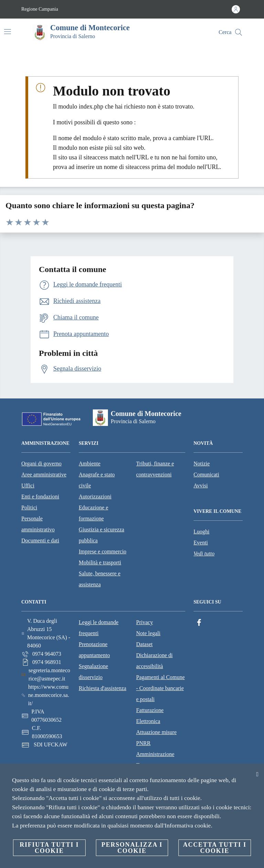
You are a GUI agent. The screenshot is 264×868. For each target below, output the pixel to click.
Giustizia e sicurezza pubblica (101, 535)
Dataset (144, 644)
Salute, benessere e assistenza (100, 579)
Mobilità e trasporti (100, 562)
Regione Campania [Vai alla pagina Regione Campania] (40, 9)
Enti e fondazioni (40, 497)
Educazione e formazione (93, 513)
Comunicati (206, 475)
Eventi (201, 543)
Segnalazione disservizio (93, 672)
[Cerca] (239, 32)
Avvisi (201, 486)
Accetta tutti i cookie (214, 848)
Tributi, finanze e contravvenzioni (155, 469)
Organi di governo (41, 464)
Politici (29, 508)
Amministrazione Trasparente (155, 760)
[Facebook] (199, 623)
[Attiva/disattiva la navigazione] (8, 32)
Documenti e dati (40, 540)
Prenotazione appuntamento (94, 650)
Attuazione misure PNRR (156, 738)
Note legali (148, 633)
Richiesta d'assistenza (102, 688)
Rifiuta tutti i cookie (49, 848)
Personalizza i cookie (132, 848)
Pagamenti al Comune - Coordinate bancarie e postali (160, 688)
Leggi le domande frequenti (99, 628)
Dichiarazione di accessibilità (154, 661)
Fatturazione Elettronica (150, 716)
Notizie (202, 464)
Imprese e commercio (103, 551)
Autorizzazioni (95, 497)
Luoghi (201, 532)
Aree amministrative (44, 475)
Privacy (145, 622)
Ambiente (90, 464)
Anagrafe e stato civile (97, 480)
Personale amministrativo (38, 524)
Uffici (28, 486)
